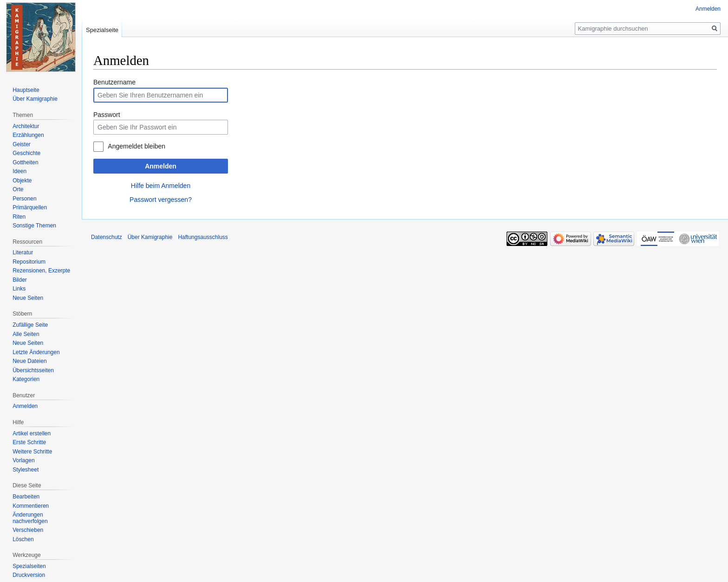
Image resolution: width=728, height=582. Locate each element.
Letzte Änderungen (36, 352)
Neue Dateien (29, 361)
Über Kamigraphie (35, 99)
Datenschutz (107, 237)
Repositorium (29, 262)
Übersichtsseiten (33, 370)
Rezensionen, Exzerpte (41, 271)
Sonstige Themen (34, 226)
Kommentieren (31, 506)
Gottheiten (25, 162)
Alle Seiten (26, 334)
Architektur (26, 126)
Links (19, 289)
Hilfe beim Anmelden (161, 186)
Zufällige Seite (30, 325)
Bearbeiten (26, 497)
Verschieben (28, 530)
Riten (19, 217)
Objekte (22, 181)
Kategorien (26, 379)
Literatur (23, 252)
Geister (22, 144)
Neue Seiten (28, 298)
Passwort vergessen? (161, 200)
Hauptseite (26, 90)
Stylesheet (26, 470)
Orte (18, 189)
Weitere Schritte (32, 452)
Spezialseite (102, 30)
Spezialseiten (29, 566)
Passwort (107, 115)
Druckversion (29, 575)
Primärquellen (30, 207)
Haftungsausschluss (203, 237)
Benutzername (114, 82)
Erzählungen (28, 135)
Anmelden (161, 166)
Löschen (23, 539)
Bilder (20, 280)
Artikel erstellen (32, 433)
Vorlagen (23, 460)
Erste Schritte (29, 442)
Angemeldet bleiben (136, 146)
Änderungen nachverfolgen (30, 518)
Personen (24, 199)
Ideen (19, 171)
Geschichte (26, 153)
